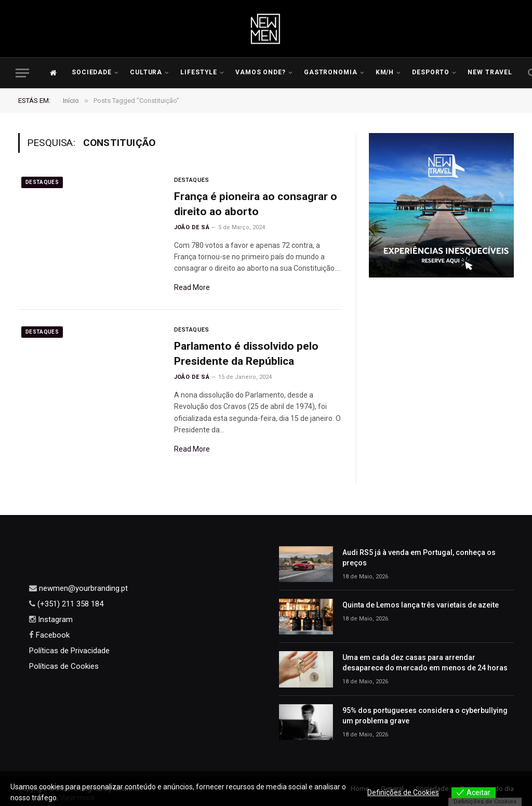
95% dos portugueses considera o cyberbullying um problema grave (425, 716)
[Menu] (22, 73)
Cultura (146, 72)
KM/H (385, 72)
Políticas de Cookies (64, 666)
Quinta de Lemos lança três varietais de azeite (421, 605)
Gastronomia (331, 72)
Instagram (54, 619)
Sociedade (92, 72)
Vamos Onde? (261, 72)
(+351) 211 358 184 (69, 604)
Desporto (431, 72)
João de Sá (192, 227)
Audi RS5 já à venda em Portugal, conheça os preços (419, 558)
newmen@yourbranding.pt (82, 588)
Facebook (52, 635)
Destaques (42, 182)
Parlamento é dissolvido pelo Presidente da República (246, 354)
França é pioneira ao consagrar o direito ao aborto (256, 204)
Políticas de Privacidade (69, 651)
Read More (192, 287)
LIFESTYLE (199, 72)
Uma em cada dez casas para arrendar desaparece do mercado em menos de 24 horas (425, 663)
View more (77, 798)
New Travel (490, 72)
